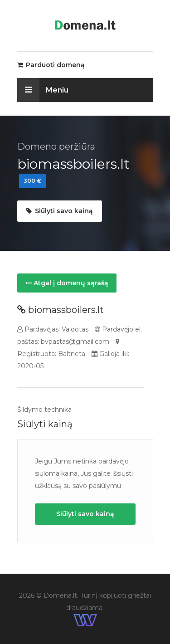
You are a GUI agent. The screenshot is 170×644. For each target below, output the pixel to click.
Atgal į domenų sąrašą (67, 283)
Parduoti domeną (51, 65)
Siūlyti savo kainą (60, 211)
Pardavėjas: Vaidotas (53, 329)
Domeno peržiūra (56, 146)
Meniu (43, 90)
